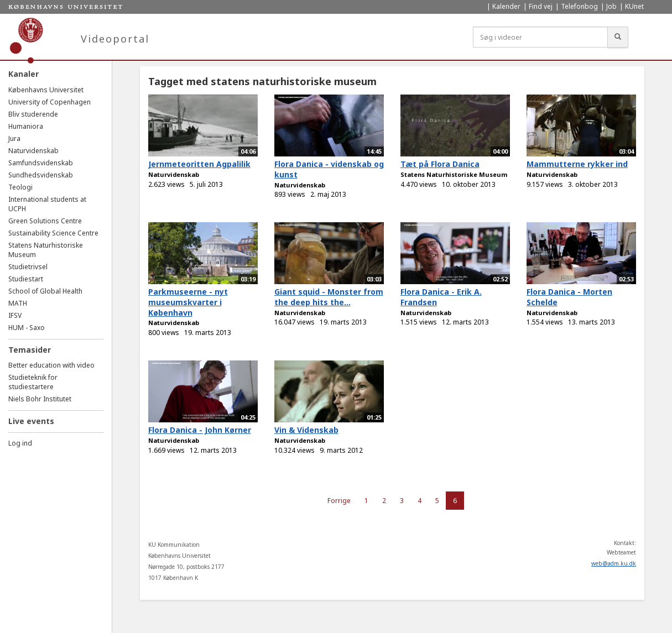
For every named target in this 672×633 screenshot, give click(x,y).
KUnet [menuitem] (634, 6)
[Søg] (618, 37)
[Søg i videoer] (540, 37)
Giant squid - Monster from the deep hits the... (329, 297)
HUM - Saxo (27, 328)
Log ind (20, 443)
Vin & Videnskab (306, 430)
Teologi (20, 187)
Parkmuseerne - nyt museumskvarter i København (188, 302)
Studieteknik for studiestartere (33, 382)
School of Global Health (45, 291)
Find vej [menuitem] (541, 6)
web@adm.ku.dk (614, 563)
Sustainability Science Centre (53, 233)
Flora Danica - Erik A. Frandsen (441, 297)
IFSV (15, 315)
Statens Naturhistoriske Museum (454, 174)
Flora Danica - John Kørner (200, 430)
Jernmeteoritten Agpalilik (199, 164)
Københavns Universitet (46, 90)
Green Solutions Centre (45, 221)
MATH (18, 303)
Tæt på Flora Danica (440, 164)
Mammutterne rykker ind (577, 164)
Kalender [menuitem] (506, 6)
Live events (31, 421)
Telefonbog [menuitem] (579, 6)
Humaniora (26, 126)
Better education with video (51, 365)
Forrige (339, 501)
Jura (14, 138)
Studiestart (26, 279)
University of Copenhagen (50, 102)
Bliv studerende (33, 114)
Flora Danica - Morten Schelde (569, 297)
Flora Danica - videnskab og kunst (329, 169)
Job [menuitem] (611, 6)
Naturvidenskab (33, 151)
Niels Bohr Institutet (40, 399)
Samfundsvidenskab (41, 163)
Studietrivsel (28, 267)
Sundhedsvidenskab (41, 175)
